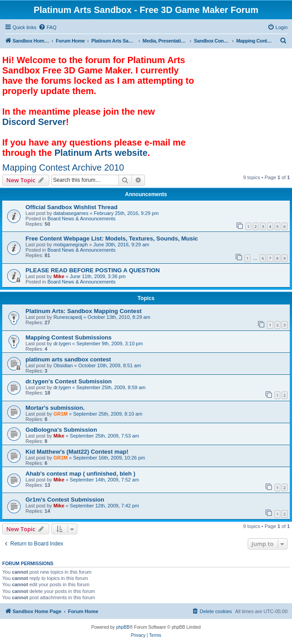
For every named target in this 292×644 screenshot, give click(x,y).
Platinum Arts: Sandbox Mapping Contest (84, 311)
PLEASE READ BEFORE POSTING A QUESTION (93, 270)
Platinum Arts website (101, 153)
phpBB (123, 627)
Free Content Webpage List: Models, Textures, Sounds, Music (112, 238)
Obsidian (63, 365)
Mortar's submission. (55, 408)
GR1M (60, 414)
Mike (59, 276)
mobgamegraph (70, 245)
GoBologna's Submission (61, 430)
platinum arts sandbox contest (68, 359)
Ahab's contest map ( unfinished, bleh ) (80, 474)
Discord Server (34, 122)
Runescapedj (68, 317)
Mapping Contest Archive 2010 (63, 167)
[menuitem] (47, 27)
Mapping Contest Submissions (69, 337)
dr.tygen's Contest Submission (69, 381)
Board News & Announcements (81, 219)
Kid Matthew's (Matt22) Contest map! (77, 452)
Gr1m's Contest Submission (65, 500)
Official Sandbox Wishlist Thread (72, 207)
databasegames (71, 213)
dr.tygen (62, 343)
